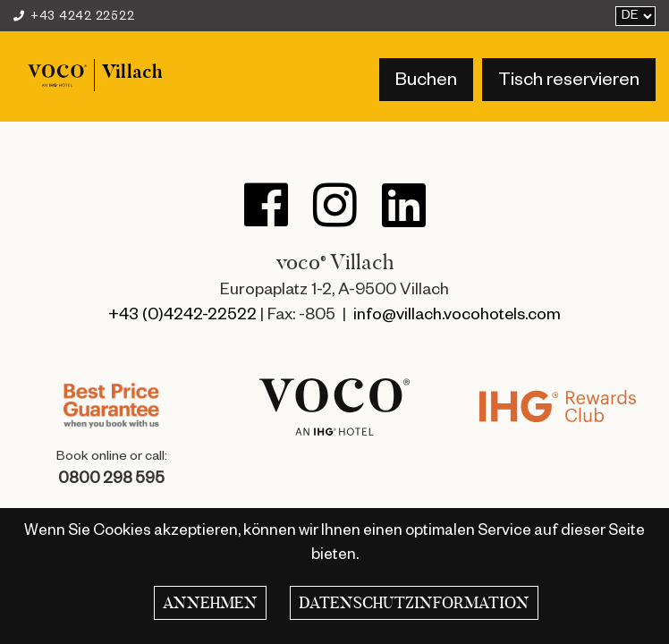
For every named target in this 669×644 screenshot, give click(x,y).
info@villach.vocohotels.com (457, 317)
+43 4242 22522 (74, 17)
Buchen (426, 82)
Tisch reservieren (569, 82)
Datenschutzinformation (414, 603)
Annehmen (210, 603)
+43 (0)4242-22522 (182, 317)
